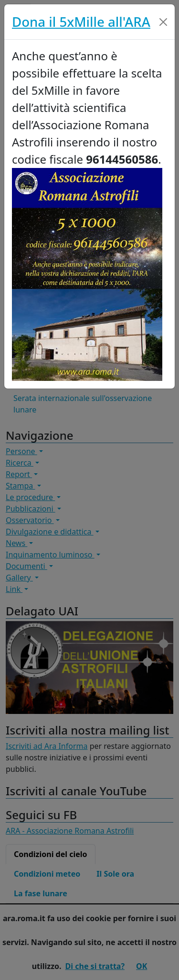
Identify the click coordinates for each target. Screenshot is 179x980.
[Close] (163, 22)
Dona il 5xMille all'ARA (81, 22)
